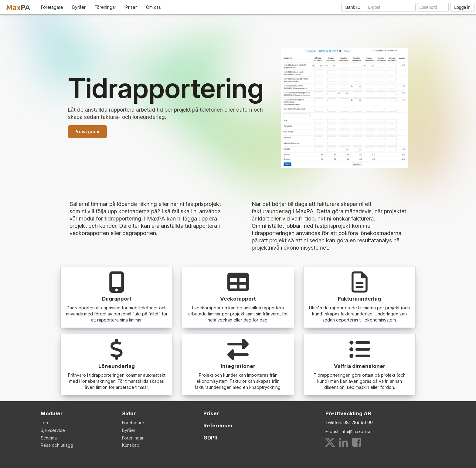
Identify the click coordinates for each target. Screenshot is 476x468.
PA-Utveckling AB (348, 413)
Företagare (52, 7)
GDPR (211, 438)
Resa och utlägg (57, 445)
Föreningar (105, 7)
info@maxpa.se (356, 431)
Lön (44, 423)
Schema (49, 438)
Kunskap (131, 445)
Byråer (79, 7)
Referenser (218, 426)
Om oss (153, 7)
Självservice (53, 430)
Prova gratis (87, 131)
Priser (131, 7)
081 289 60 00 (358, 422)
